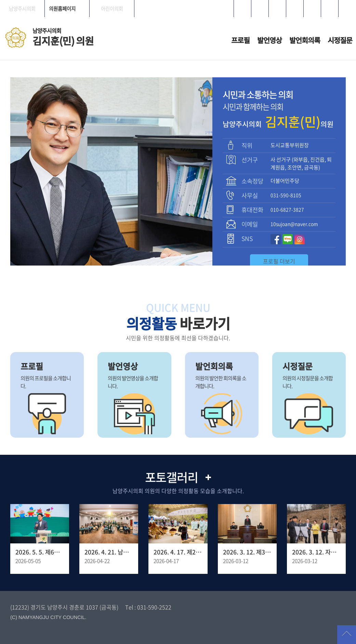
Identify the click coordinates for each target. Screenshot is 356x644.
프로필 (240, 40)
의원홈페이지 (62, 9)
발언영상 (269, 40)
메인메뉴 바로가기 (178, 1)
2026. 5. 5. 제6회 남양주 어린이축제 (40, 552)
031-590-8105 (286, 195)
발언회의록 (305, 40)
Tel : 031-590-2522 (148, 607)
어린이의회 (112, 9)
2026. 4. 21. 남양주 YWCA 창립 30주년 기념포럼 (109, 552)
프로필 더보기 (279, 261)
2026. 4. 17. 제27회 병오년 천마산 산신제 (178, 552)
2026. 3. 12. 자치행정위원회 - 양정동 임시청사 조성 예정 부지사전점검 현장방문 (316, 552)
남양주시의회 (22, 9)
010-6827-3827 (287, 209)
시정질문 (340, 40)
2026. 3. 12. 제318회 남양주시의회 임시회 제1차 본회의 (247, 552)
